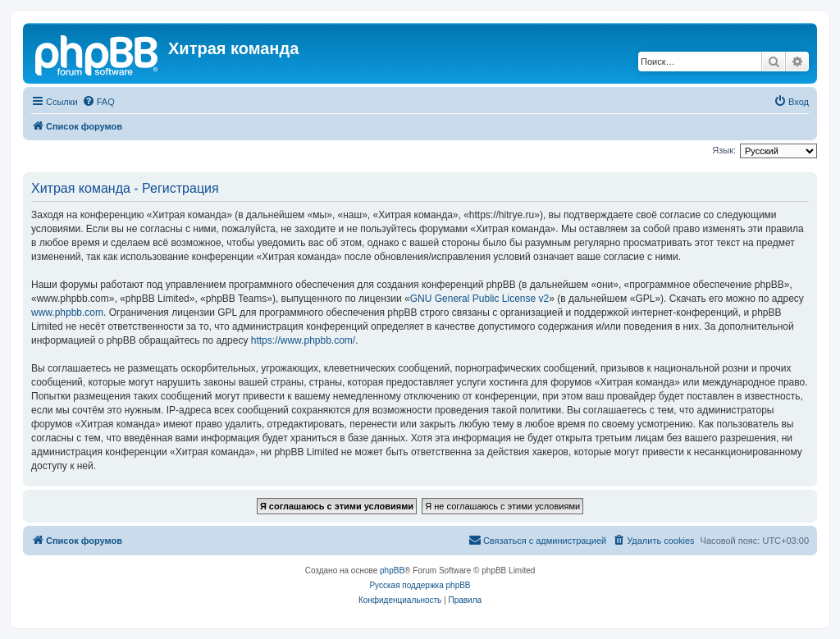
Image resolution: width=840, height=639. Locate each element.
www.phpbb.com (67, 313)
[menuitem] (98, 102)
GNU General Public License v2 (479, 299)
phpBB (392, 571)
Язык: (724, 150)
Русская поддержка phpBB (420, 585)
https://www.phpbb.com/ (303, 340)
